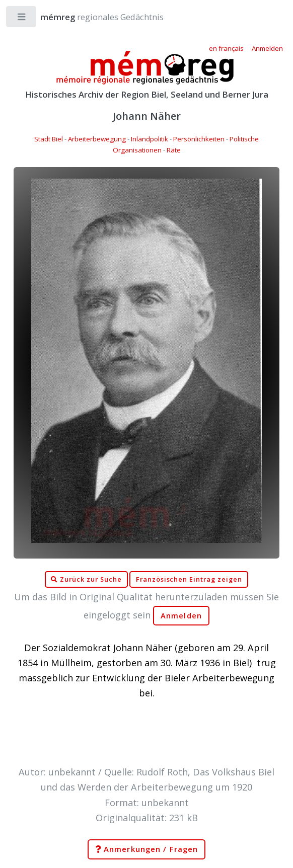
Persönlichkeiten (199, 139)
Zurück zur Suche (86, 580)
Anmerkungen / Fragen (146, 849)
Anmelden (181, 616)
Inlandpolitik (150, 139)
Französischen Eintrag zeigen (189, 579)
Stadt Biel (49, 139)
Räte (174, 150)
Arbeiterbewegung (97, 139)
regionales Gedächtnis (92, 17)
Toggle (22, 19)
